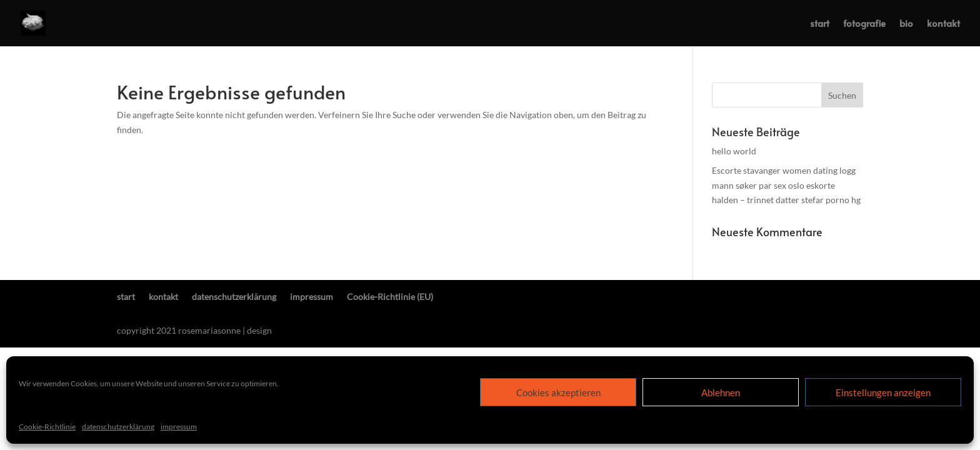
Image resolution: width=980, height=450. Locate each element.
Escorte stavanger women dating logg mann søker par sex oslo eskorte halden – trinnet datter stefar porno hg (786, 185)
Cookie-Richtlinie (47, 427)
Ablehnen (721, 392)
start (820, 24)
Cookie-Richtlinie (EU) (390, 297)
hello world (734, 151)
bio (906, 24)
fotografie (864, 24)
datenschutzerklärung (118, 427)
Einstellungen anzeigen (883, 392)
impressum (179, 427)
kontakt (943, 24)
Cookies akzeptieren (558, 392)
